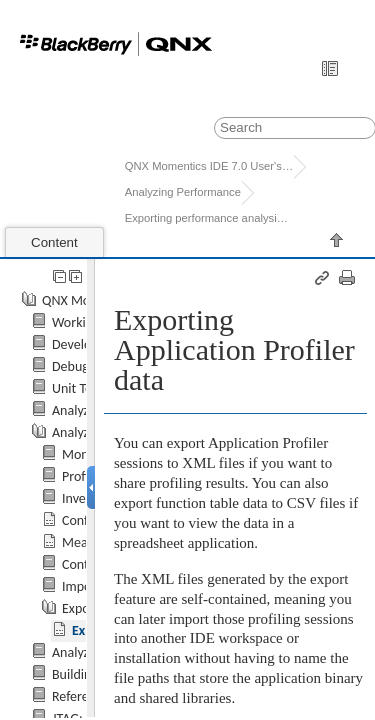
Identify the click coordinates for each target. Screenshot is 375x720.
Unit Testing (85, 388)
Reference (80, 696)
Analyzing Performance (183, 192)
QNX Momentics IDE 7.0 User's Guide (209, 166)
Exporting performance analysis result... (209, 218)
